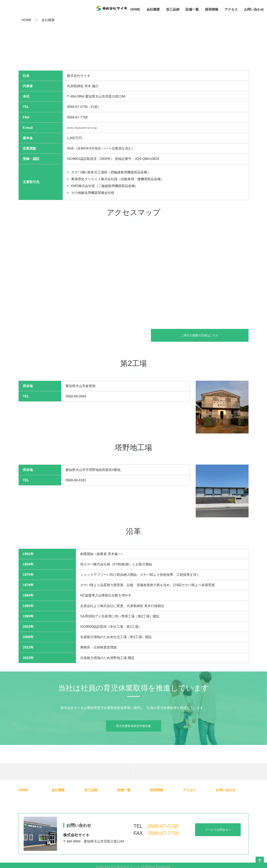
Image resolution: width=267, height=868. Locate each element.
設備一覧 (124, 790)
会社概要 (58, 790)
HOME (27, 20)
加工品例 (91, 790)
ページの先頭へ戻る (260, 861)
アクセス (189, 790)
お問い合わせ (226, 790)
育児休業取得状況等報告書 (133, 726)
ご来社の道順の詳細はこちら (203, 335)
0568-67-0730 (163, 826)
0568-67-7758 (163, 833)
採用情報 (157, 790)
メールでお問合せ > (218, 830)
